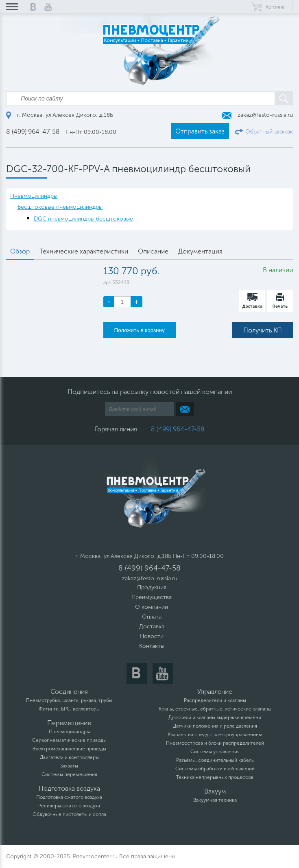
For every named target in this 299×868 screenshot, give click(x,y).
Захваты (69, 766)
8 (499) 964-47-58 (33, 132)
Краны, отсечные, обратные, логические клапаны (215, 709)
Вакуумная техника (215, 800)
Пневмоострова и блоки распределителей (215, 743)
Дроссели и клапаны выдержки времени (215, 717)
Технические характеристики (84, 251)
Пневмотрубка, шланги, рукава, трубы (69, 700)
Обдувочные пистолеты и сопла (69, 814)
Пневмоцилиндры (34, 196)
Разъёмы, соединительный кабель (215, 760)
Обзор (20, 251)
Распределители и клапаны (215, 700)
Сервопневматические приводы (69, 740)
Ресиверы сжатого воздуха (69, 806)
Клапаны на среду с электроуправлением (215, 735)
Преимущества (152, 597)
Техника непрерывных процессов (215, 777)
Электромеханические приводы (69, 749)
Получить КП (263, 330)
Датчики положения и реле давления (215, 726)
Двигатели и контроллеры (69, 757)
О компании (152, 607)
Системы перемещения (69, 774)
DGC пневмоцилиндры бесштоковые (83, 219)
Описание (153, 251)
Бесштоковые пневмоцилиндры (60, 207)
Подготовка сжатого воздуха (69, 797)
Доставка (152, 626)
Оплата (152, 617)
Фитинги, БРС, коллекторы (69, 709)
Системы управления (215, 752)
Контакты (152, 646)
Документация (200, 251)
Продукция (152, 587)
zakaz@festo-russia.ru (258, 115)
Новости (152, 636)
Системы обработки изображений (215, 769)
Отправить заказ (200, 131)
